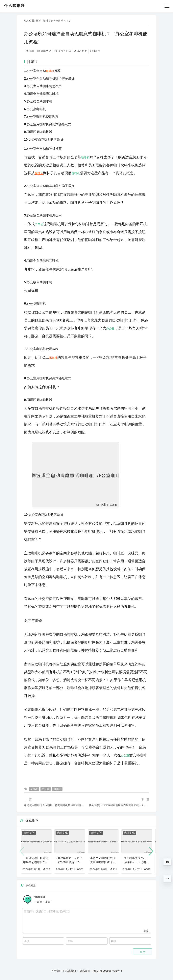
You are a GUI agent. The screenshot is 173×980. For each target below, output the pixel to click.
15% (167, 879)
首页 (38, 21)
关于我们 (56, 971)
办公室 (110, 328)
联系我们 (71, 971)
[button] (151, 851)
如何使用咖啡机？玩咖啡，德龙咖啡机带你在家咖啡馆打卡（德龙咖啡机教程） (54, 805)
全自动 (59, 21)
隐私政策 (85, 971)
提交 (143, 952)
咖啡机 (50, 71)
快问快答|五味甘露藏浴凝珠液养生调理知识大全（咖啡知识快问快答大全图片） (119, 805)
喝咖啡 (53, 358)
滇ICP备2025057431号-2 (108, 971)
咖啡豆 (39, 173)
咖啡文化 (48, 21)
